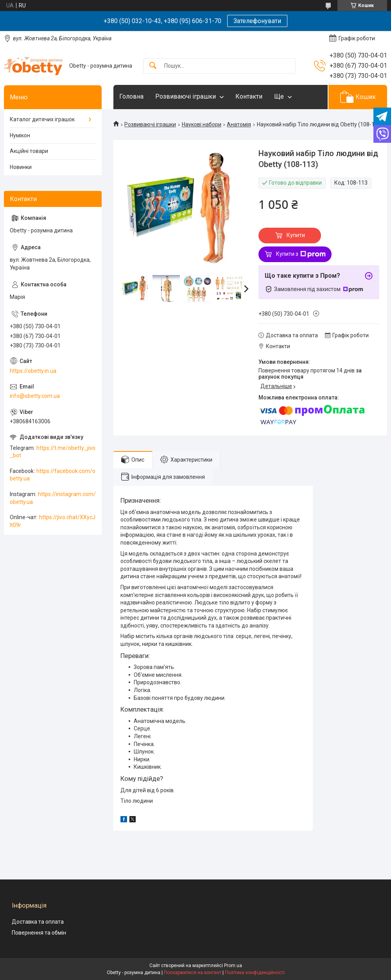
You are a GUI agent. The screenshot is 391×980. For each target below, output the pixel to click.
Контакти (249, 96)
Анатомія (239, 124)
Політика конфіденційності (255, 973)
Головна (131, 96)
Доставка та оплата (38, 922)
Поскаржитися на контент (193, 973)
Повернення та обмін (39, 933)
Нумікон (20, 135)
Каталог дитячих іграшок (42, 119)
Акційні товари (29, 151)
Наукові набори (202, 124)
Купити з (301, 254)
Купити (296, 235)
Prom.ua (233, 966)
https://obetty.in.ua (33, 371)
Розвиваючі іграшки (186, 96)
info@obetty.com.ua (35, 396)
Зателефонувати (257, 21)
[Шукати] (153, 66)
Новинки (21, 167)
